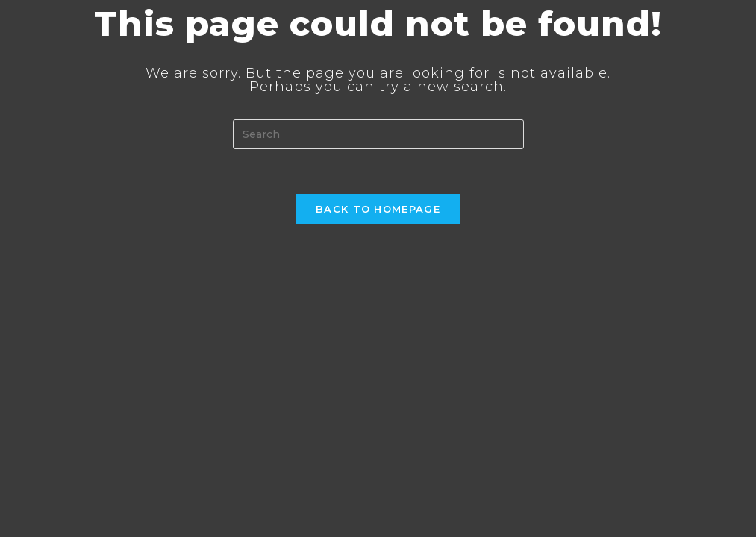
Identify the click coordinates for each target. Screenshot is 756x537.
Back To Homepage (378, 209)
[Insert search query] (378, 134)
